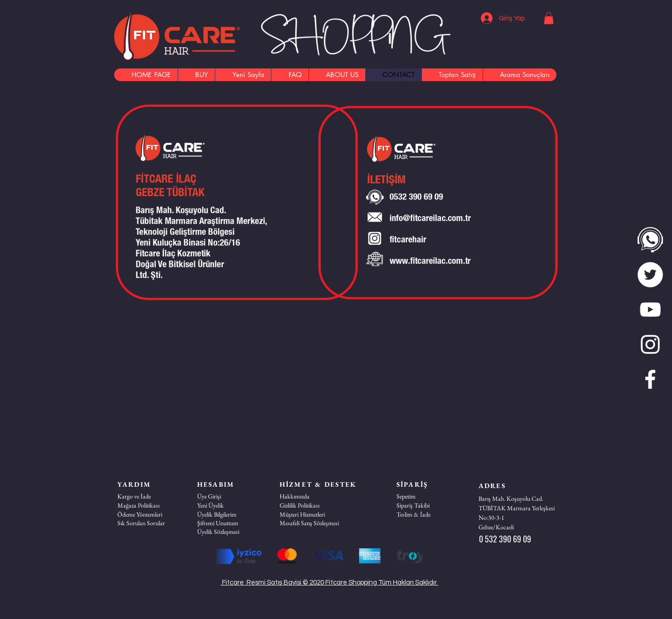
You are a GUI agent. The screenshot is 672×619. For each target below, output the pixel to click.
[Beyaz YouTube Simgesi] (650, 309)
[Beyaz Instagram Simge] (650, 344)
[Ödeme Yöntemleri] (150, 514)
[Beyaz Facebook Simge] (650, 379)
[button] (549, 18)
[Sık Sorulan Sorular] (150, 523)
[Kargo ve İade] (150, 496)
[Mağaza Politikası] (150, 505)
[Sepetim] (429, 496)
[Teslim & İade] (429, 514)
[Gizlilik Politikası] (312, 505)
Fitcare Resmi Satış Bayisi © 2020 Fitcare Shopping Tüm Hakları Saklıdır (330, 583)
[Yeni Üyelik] (229, 505)
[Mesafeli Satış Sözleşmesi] (312, 523)
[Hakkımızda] (312, 496)
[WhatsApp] (650, 240)
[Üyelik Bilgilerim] (229, 514)
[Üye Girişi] (229, 496)
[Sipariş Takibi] (429, 505)
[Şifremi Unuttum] (229, 523)
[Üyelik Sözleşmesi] (229, 532)
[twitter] (650, 275)
